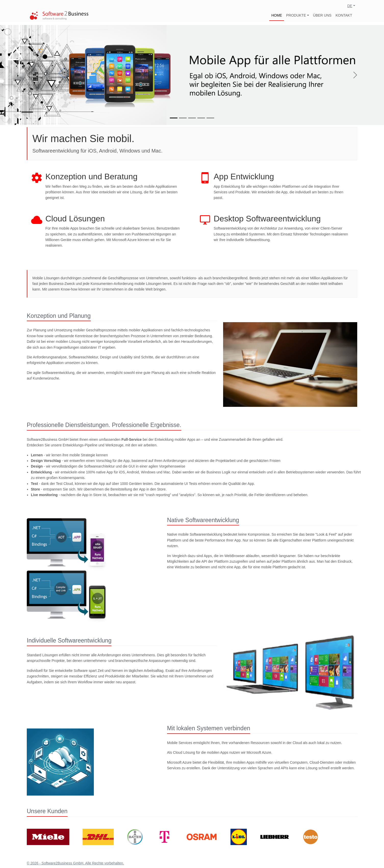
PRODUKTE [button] (296, 15)
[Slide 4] (201, 118)
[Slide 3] (192, 118)
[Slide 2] (183, 118)
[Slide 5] (210, 118)
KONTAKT (344, 15)
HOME (277, 15)
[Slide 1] (174, 118)
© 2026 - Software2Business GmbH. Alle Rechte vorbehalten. (75, 863)
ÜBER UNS (322, 15)
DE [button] (350, 6)
